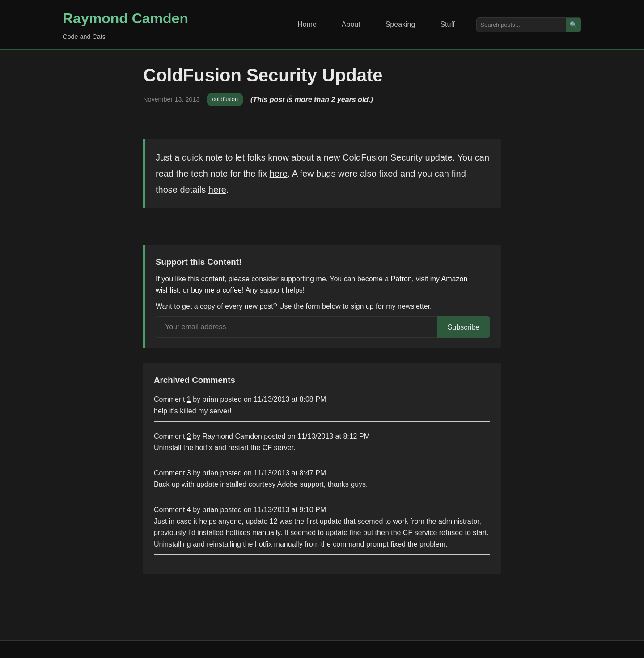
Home (307, 24)
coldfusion (225, 99)
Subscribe (464, 327)
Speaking (400, 24)
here (279, 174)
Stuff (447, 24)
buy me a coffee (216, 290)
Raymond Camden (125, 18)
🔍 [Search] (574, 25)
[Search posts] (521, 25)
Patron (401, 279)
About (351, 24)
